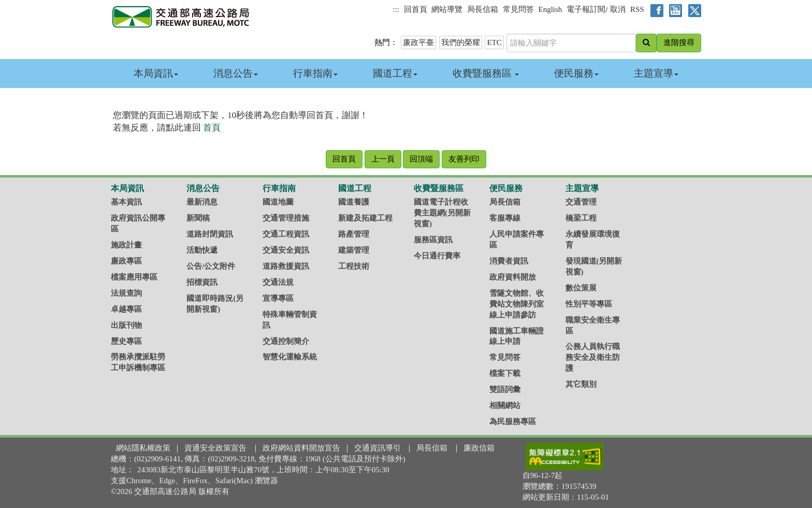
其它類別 (581, 384)
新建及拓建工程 (365, 218)
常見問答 (518, 9)
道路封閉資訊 (210, 234)
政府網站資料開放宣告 (301, 448)
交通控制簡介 (286, 341)
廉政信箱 (479, 448)
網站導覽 (447, 9)
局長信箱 (483, 9)
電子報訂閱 (586, 9)
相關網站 (505, 405)
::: (396, 9)
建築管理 (354, 250)
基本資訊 (126, 202)
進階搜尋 (679, 42)
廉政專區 (126, 261)
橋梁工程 (581, 218)
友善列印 (464, 159)
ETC (494, 42)
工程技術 (354, 266)
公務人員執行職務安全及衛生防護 (593, 357)
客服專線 (505, 218)
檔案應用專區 (134, 277)
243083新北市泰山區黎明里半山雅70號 (203, 470)
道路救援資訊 (286, 266)
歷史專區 (126, 341)
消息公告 (236, 73)
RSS (637, 9)
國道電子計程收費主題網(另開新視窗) (442, 213)
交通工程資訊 (286, 234)
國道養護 (354, 202)
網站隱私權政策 (143, 448)
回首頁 (416, 9)
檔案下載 (505, 373)
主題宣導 (656, 73)
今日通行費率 (437, 256)
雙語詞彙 (505, 389)
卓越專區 (126, 309)
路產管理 (354, 234)
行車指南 (315, 73)
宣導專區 (278, 298)
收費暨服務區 (486, 73)
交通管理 (581, 202)
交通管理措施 (286, 218)
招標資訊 (202, 282)
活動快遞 (202, 250)
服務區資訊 (433, 240)
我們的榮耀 (461, 42)
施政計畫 (126, 245)
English (550, 9)
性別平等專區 (589, 304)
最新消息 (202, 202)
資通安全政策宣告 (215, 448)
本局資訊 (156, 73)
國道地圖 (278, 202)
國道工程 (395, 73)
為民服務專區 (513, 422)
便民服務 (576, 73)
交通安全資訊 (286, 250)
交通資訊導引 (378, 448)
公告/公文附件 (211, 266)
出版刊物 (126, 325)
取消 (618, 9)
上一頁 (383, 159)
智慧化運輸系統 (290, 357)
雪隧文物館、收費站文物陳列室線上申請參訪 (517, 304)
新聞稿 (198, 218)
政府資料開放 (513, 277)
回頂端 (421, 159)
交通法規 (278, 282)
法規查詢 (126, 293)
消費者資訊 (509, 261)
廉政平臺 (418, 42)
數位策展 (581, 288)
